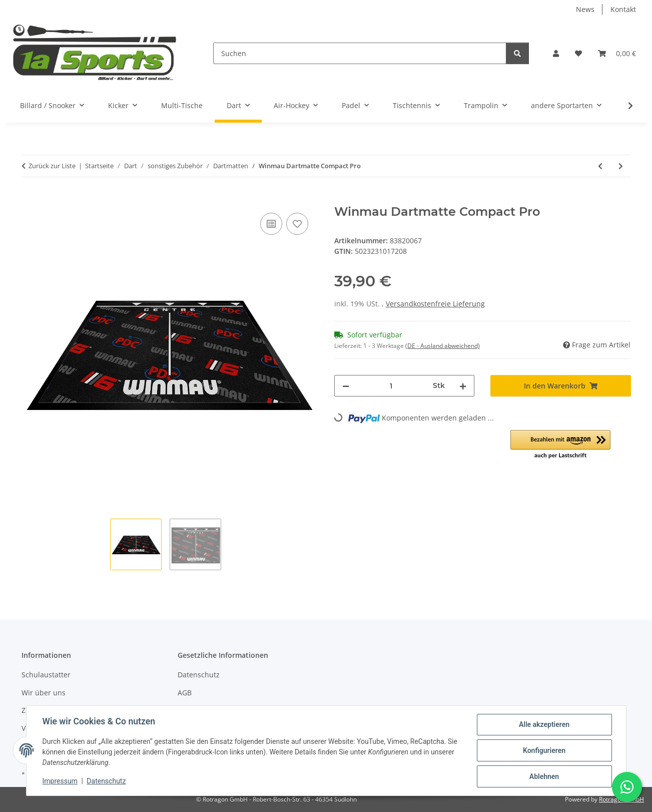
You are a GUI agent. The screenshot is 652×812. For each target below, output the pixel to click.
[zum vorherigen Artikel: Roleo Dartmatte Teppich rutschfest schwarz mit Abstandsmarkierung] (600, 166)
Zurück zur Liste (52, 166)
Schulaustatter (46, 675)
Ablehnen (544, 776)
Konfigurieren (544, 750)
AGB (185, 693)
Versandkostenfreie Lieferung (435, 304)
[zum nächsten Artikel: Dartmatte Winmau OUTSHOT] (621, 166)
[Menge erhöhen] (463, 386)
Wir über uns (44, 693)
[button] (556, 53)
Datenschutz (106, 781)
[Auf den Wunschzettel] (297, 224)
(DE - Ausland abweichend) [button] (443, 346)
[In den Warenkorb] (30, 199)
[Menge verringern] (346, 386)
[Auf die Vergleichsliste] (271, 224)
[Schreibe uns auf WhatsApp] (627, 787)
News (585, 9)
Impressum (60, 781)
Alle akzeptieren (544, 724)
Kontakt (623, 9)
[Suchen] (360, 53)
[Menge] (391, 386)
